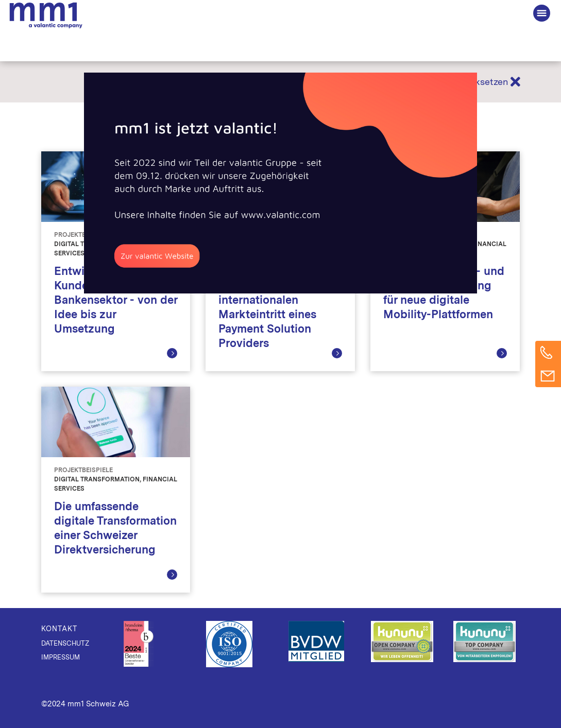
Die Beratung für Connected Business (46, 16)
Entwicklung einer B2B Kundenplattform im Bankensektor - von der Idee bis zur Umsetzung (116, 300)
